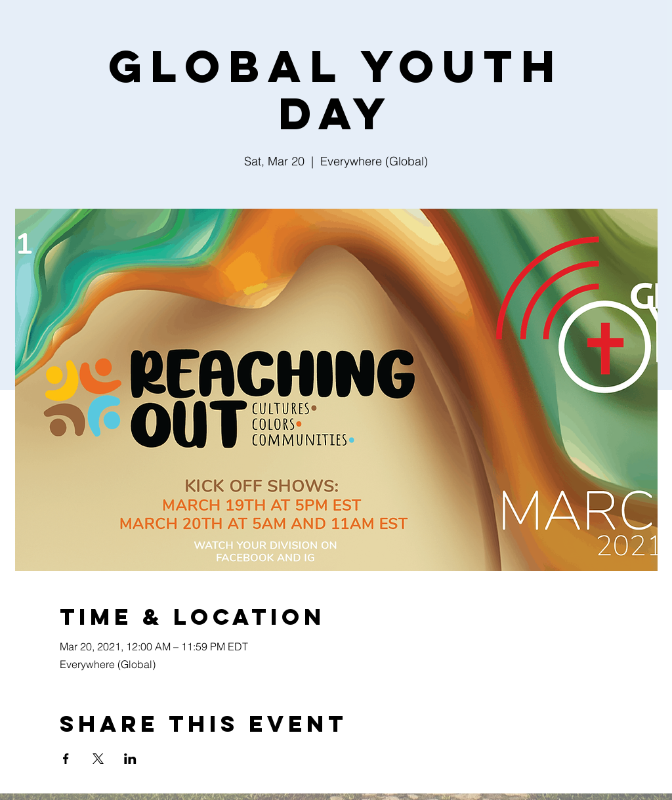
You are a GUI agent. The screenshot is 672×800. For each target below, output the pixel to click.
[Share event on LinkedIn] (130, 759)
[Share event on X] (98, 759)
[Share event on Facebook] (66, 759)
